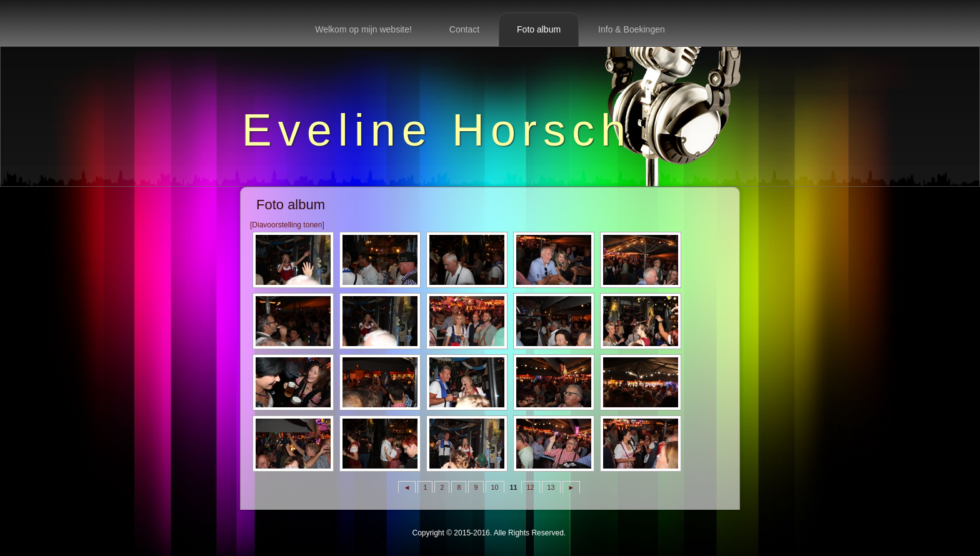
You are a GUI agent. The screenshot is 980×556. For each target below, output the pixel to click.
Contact (464, 29)
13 (551, 487)
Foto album (539, 29)
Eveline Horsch (437, 130)
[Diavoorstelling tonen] (287, 225)
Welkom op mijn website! (363, 29)
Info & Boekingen (632, 29)
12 (531, 487)
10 (495, 487)
